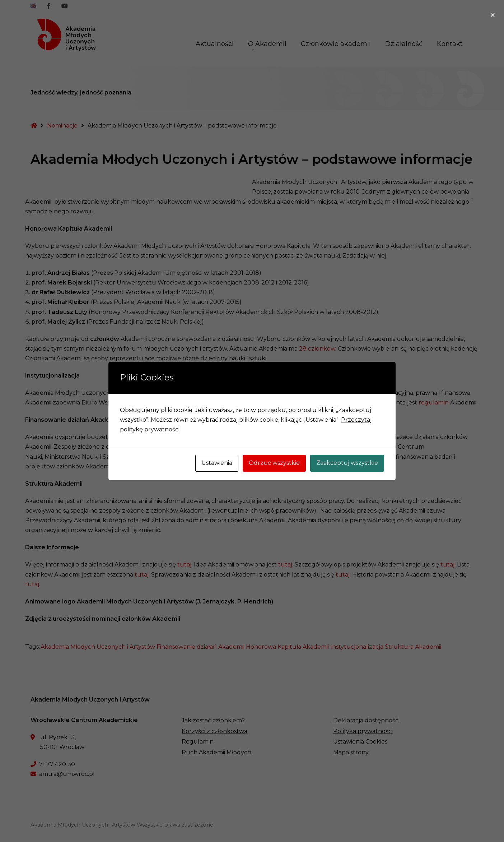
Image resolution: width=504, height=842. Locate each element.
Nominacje (62, 126)
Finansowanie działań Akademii (200, 647)
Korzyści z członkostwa (214, 731)
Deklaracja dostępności (366, 720)
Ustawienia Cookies (360, 742)
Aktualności (215, 44)
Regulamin (198, 742)
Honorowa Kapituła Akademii (287, 647)
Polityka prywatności (363, 731)
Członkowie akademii (336, 44)
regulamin (434, 403)
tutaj (184, 565)
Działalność (404, 44)
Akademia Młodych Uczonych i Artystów (98, 647)
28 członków (317, 349)
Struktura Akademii (413, 647)
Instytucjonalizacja (357, 647)
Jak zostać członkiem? (213, 720)
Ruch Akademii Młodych (216, 752)
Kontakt (450, 44)
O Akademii (267, 46)
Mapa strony (351, 752)
